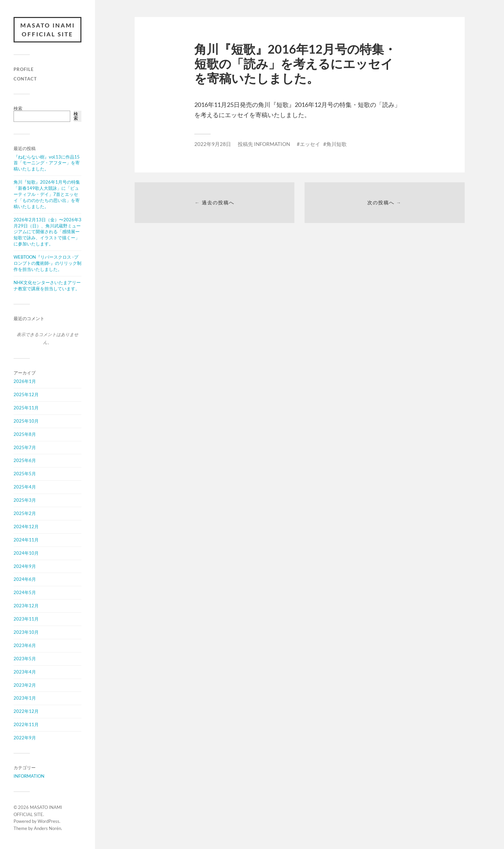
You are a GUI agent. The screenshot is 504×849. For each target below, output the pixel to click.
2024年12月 (26, 527)
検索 (18, 108)
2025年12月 (26, 394)
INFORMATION (29, 776)
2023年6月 (25, 645)
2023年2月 (25, 685)
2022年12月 (26, 711)
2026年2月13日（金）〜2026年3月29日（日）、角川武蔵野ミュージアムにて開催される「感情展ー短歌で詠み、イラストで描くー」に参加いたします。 (47, 232)
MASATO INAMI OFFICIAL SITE (48, 30)
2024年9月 (25, 566)
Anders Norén (47, 828)
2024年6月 (25, 579)
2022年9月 (25, 738)
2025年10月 (26, 421)
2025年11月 (26, 408)
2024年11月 (26, 540)
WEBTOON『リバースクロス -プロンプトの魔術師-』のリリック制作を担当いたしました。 (47, 263)
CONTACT (25, 79)
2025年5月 (25, 474)
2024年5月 (25, 592)
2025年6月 (25, 460)
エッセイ (310, 144)
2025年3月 (25, 500)
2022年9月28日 (213, 144)
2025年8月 (25, 434)
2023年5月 (25, 659)
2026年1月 (25, 381)
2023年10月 (26, 632)
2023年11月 (26, 619)
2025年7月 (25, 447)
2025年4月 (25, 487)
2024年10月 (26, 553)
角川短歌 (336, 144)
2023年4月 (25, 672)
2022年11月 (26, 724)
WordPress (49, 821)
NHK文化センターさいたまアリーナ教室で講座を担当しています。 (47, 285)
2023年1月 (25, 698)
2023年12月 (26, 606)
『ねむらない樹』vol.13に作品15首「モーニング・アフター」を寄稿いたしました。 (47, 163)
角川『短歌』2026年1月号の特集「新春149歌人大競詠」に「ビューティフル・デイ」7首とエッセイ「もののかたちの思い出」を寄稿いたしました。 (47, 194)
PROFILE (24, 69)
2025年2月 (25, 513)
